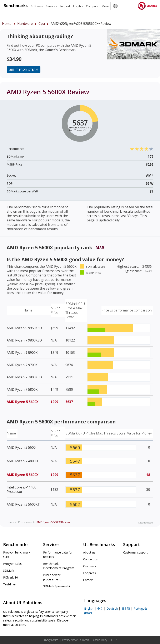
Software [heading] (37, 6)
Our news (90, 566)
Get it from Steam (24, 70)
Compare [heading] (92, 6)
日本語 (126, 608)
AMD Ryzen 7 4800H (22, 461)
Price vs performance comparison (127, 310)
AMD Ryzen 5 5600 (21, 447)
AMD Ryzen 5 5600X (23, 402)
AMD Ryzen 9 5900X (22, 353)
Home (7, 24)
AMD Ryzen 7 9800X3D (24, 340)
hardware (25, 24)
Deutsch (112, 608)
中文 (100, 608)
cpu (42, 24)
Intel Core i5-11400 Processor (21, 489)
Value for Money (139, 433)
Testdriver (10, 584)
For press (89, 573)
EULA (114, 640)
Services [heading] (51, 6)
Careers (88, 580)
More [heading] (105, 6)
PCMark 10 (11, 577)
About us (89, 552)
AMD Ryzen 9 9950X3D (24, 328)
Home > (12, 522)
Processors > (26, 522)
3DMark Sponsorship (57, 586)
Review (53, 522)
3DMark (9, 571)
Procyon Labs (12, 564)
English (89, 608)
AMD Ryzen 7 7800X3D (24, 377)
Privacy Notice (51, 640)
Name (28, 310)
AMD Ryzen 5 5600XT (23, 504)
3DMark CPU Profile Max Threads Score (75, 310)
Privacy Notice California (76, 640)
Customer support (135, 552)
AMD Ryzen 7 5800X (22, 389)
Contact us (90, 559)
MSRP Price (55, 310)
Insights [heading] (78, 6)
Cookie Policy (100, 640)
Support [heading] (65, 6)
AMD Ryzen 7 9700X (22, 365)
